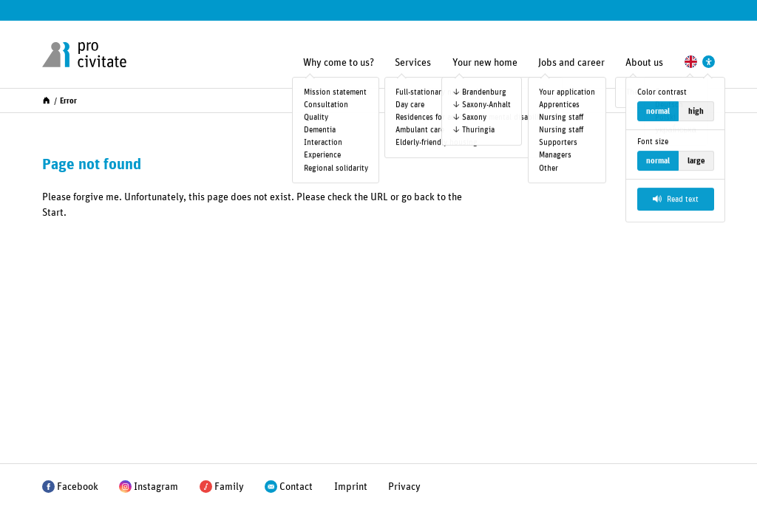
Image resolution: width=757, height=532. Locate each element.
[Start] (46, 99)
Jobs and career (571, 63)
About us (644, 63)
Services (413, 63)
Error (68, 101)
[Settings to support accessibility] (709, 62)
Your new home (485, 63)
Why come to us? (339, 63)
